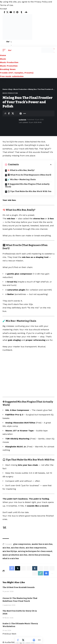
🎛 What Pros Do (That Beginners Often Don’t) (29, 175)
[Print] (21, 113)
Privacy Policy (41, 2)
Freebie (46, 589)
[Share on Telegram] (40, 568)
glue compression (22, 544)
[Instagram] (14, 12)
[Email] (17, 113)
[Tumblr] (22, 12)
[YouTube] (11, 12)
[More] (25, 113)
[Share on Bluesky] (52, 568)
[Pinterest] (17, 12)
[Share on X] (13, 113)
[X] (7, 12)
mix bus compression (36, 548)
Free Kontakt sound (47, 586)
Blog (10, 89)
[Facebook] (4, 12)
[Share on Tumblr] (35, 568)
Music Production (20, 89)
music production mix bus (15, 555)
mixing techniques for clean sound (35, 551)
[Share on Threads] (46, 568)
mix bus (6, 548)
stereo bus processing (39, 555)
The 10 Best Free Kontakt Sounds (19, 587)
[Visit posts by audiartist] (10, 121)
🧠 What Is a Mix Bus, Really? (21, 170)
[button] (3, 9)
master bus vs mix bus (42, 544)
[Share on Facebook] (9, 113)
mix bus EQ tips (10, 551)
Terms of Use (6, 5)
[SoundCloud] (26, 12)
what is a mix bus (11, 558)
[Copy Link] (40, 573)
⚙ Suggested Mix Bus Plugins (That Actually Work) (27, 185)
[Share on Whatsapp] (23, 568)
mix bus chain (18, 548)
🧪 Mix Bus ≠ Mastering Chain (22, 180)
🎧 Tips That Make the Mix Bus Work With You (29, 191)
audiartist (23, 120)
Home (5, 89)
